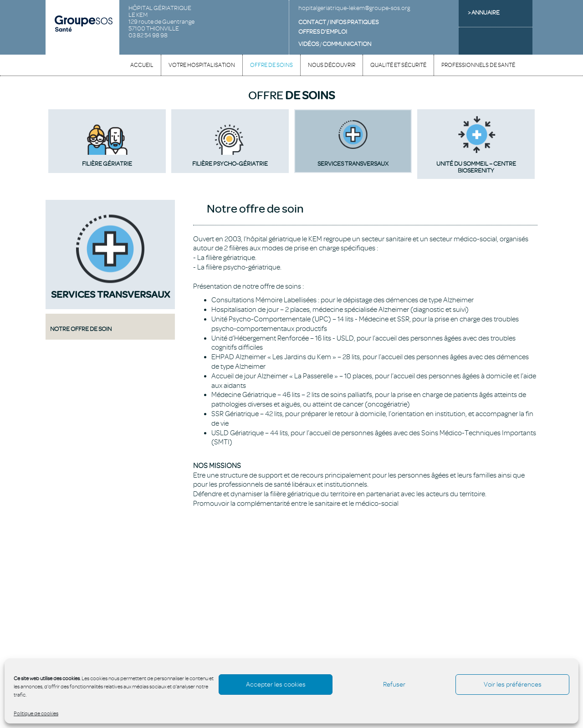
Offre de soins (271, 65)
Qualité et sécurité (398, 65)
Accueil (142, 65)
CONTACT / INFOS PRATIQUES (338, 22)
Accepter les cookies (276, 685)
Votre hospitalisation (202, 65)
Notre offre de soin (81, 329)
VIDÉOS (309, 44)
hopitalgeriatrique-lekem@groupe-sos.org (354, 8)
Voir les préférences (513, 685)
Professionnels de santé (478, 65)
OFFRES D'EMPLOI (323, 32)
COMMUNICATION (347, 44)
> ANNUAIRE (484, 13)
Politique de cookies (36, 713)
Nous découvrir (332, 65)
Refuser (394, 685)
